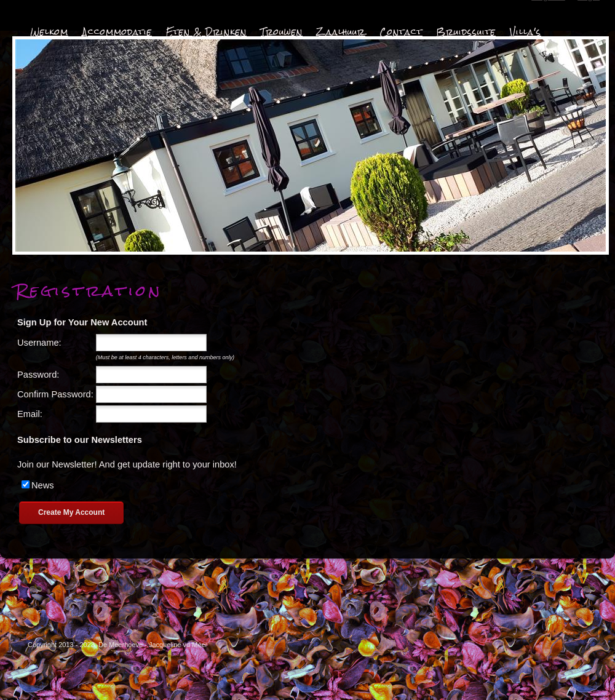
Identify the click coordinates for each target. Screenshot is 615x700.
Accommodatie (117, 32)
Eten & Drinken (206, 32)
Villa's (526, 32)
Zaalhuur (341, 32)
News (43, 485)
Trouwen (282, 32)
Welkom (49, 32)
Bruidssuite (466, 32)
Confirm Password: (55, 394)
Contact (401, 32)
